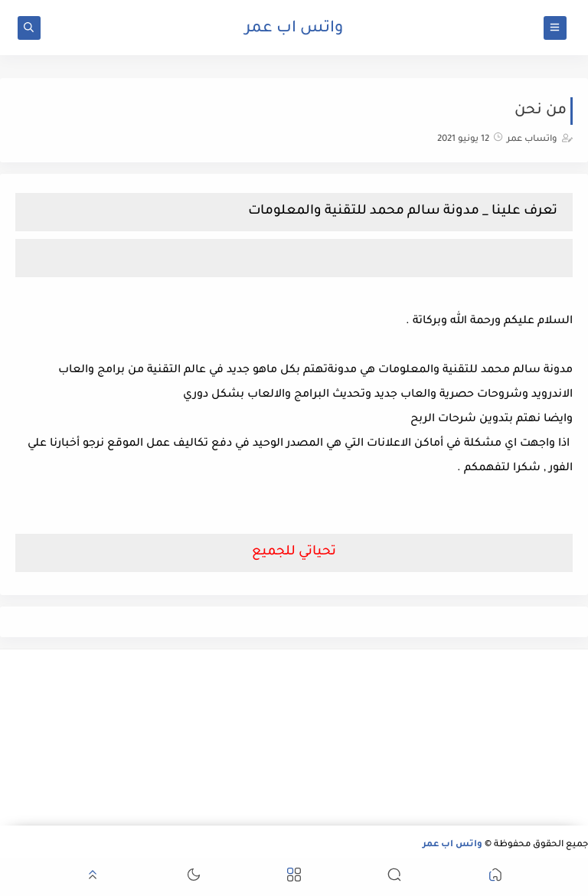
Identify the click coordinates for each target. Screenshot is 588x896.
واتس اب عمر (294, 29)
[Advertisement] (494, 737)
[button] (495, 877)
